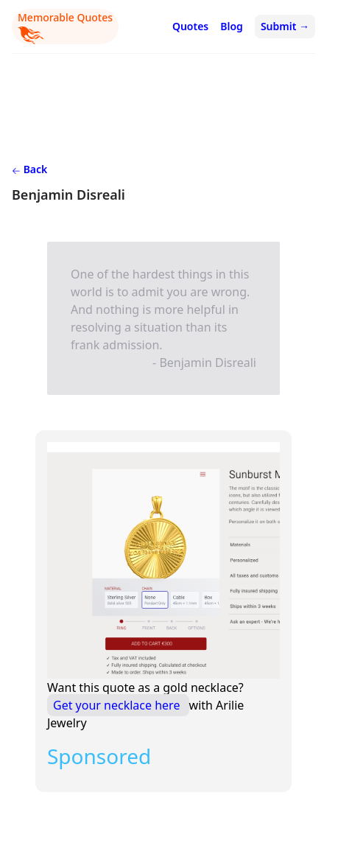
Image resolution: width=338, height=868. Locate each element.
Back (29, 169)
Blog (232, 26)
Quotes (190, 26)
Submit (285, 26)
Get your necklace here (118, 705)
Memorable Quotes (65, 27)
